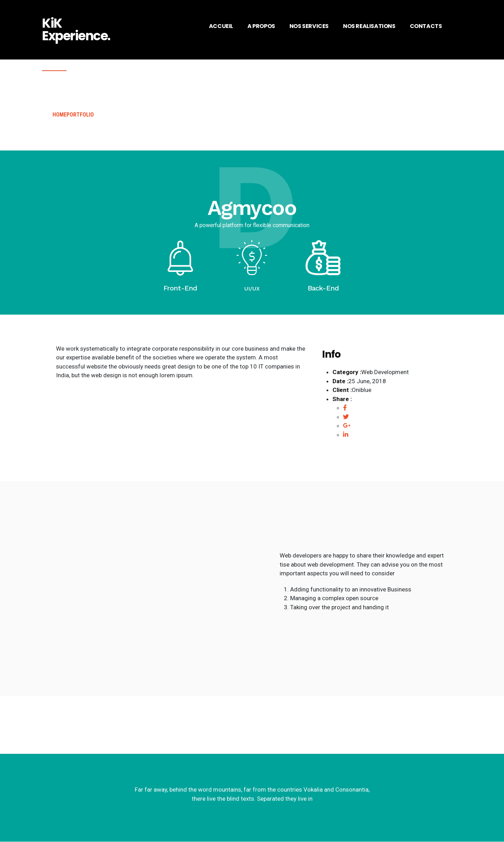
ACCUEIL (221, 26)
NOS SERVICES (309, 26)
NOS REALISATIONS (369, 26)
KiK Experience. (76, 30)
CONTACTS (426, 26)
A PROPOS (261, 26)
